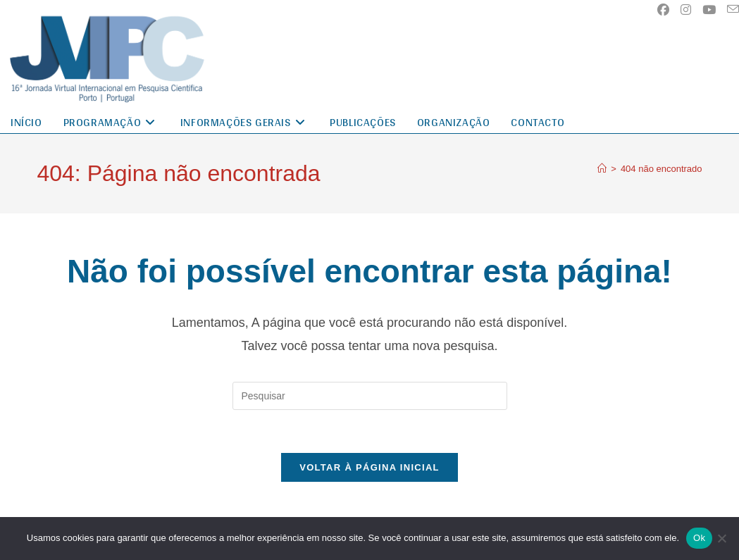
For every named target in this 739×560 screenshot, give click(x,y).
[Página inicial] (602, 169)
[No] (721, 538)
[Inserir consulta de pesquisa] (370, 396)
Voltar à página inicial (369, 467)
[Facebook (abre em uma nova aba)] (663, 10)
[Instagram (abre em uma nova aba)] (686, 10)
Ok (699, 538)
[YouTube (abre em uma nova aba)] (709, 10)
